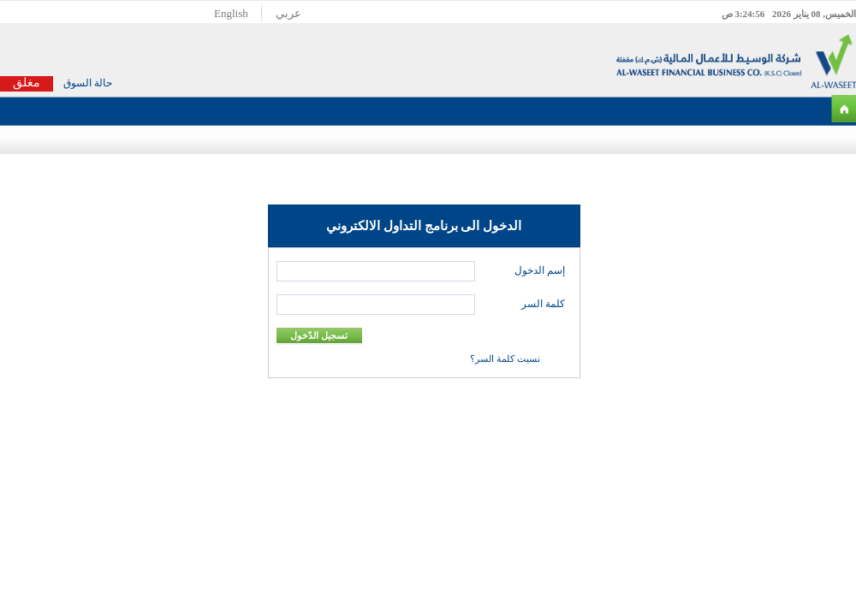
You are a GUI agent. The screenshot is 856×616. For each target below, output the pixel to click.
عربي (288, 13)
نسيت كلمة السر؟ (505, 358)
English (231, 13)
